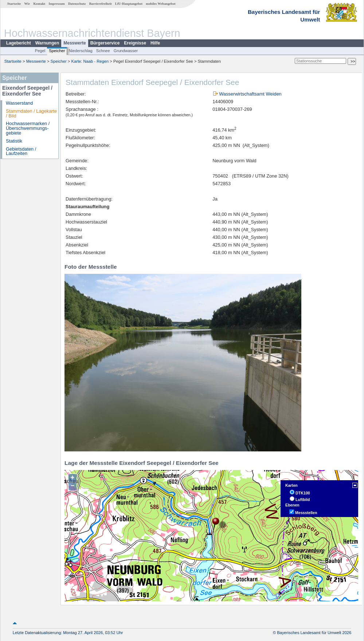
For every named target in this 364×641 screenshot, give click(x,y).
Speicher (57, 51)
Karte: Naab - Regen (90, 61)
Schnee (103, 51)
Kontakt (39, 4)
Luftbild (303, 500)
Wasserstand (19, 103)
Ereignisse (135, 43)
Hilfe (155, 43)
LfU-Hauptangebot (129, 4)
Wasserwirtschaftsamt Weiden (250, 94)
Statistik (14, 141)
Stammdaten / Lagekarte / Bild (31, 113)
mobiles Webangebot (161, 4)
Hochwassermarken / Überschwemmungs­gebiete (28, 128)
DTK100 (303, 493)
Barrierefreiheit (101, 4)
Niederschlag (80, 51)
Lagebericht (19, 43)
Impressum (56, 4)
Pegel (40, 51)
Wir (27, 4)
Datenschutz (77, 4)
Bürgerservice (105, 43)
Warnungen (47, 43)
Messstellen (306, 513)
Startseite (14, 4)
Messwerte (75, 43)
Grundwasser (126, 51)
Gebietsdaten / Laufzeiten (21, 151)
